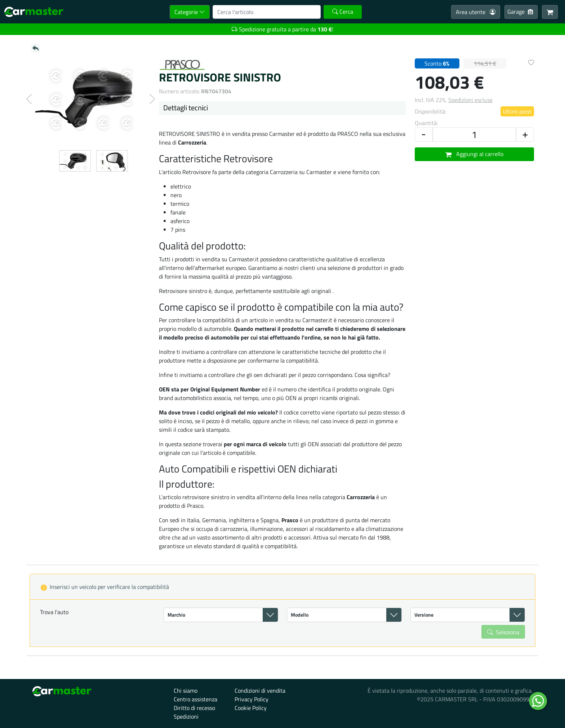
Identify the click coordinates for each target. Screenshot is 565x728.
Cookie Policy (251, 708)
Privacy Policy (252, 699)
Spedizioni (186, 716)
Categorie (190, 12)
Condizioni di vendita (260, 691)
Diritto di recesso (194, 708)
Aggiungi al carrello (475, 154)
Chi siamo (186, 691)
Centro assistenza (195, 699)
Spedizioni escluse (470, 100)
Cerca (343, 12)
